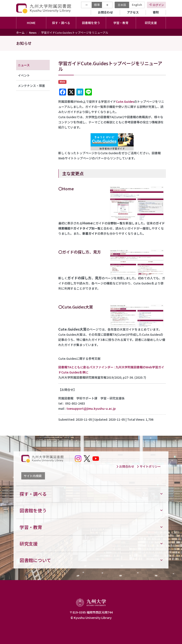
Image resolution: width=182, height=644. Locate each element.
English (137, 5)
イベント (24, 75)
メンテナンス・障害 (31, 86)
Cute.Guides (125, 101)
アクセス (133, 12)
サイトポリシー (149, 466)
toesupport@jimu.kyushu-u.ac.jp (91, 408)
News (33, 33)
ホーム (20, 33)
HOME (31, 23)
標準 (97, 5)
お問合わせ (105, 12)
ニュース (24, 65)
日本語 (122, 5)
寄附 (156, 12)
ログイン (158, 5)
